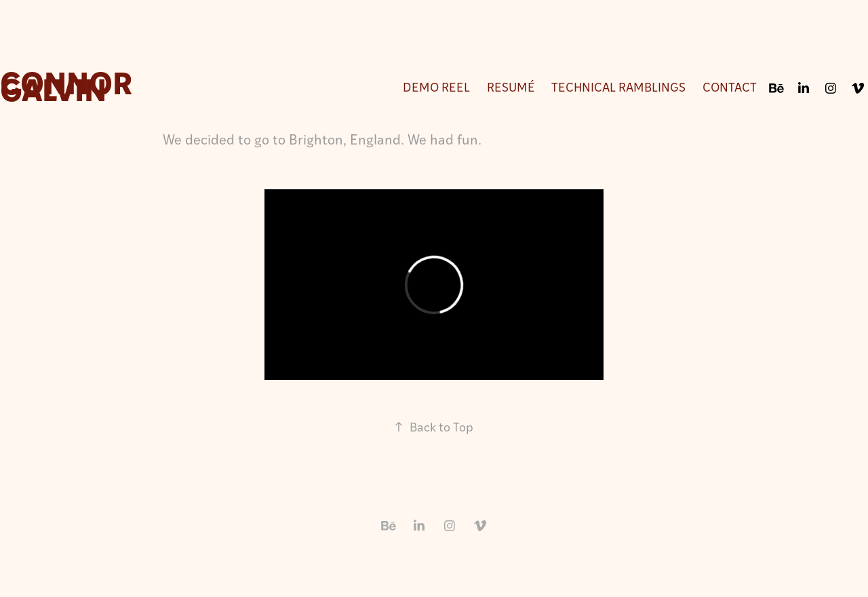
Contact (730, 86)
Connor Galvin (69, 85)
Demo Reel (436, 86)
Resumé (511, 86)
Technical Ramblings (618, 86)
